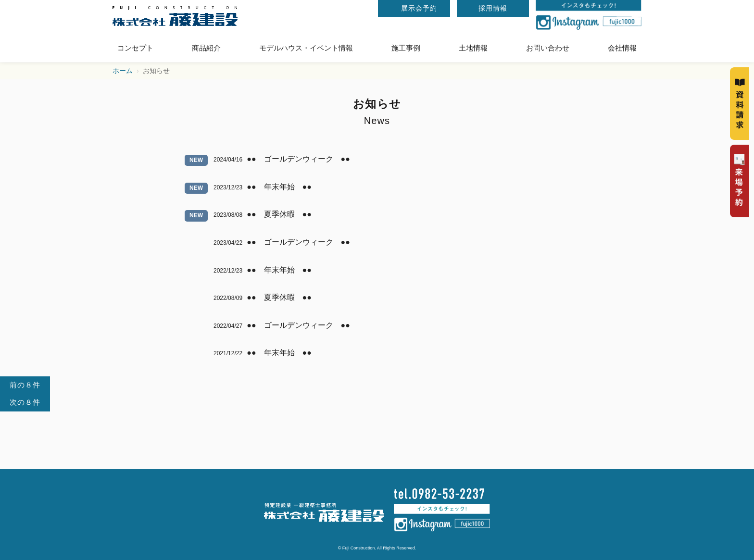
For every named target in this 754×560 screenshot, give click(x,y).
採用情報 (493, 8)
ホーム (123, 71)
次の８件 (25, 402)
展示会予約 (419, 8)
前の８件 (25, 385)
